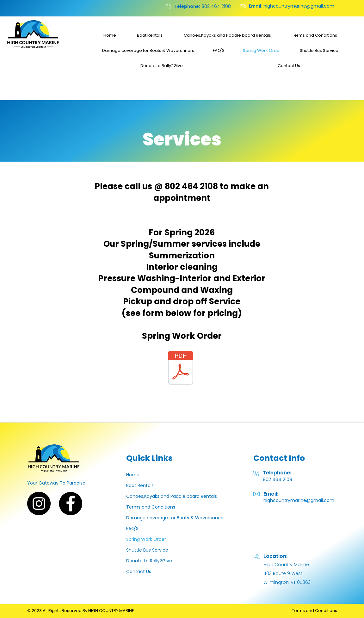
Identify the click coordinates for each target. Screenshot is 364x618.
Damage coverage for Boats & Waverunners (175, 518)
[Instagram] (39, 504)
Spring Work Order (146, 539)
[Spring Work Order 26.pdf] (181, 368)
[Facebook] (71, 504)
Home (133, 475)
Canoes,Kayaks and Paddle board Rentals (172, 496)
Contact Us (139, 572)
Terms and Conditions (151, 507)
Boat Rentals (140, 485)
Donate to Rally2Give (149, 561)
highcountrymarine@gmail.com (292, 6)
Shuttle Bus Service (147, 550)
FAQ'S (132, 528)
